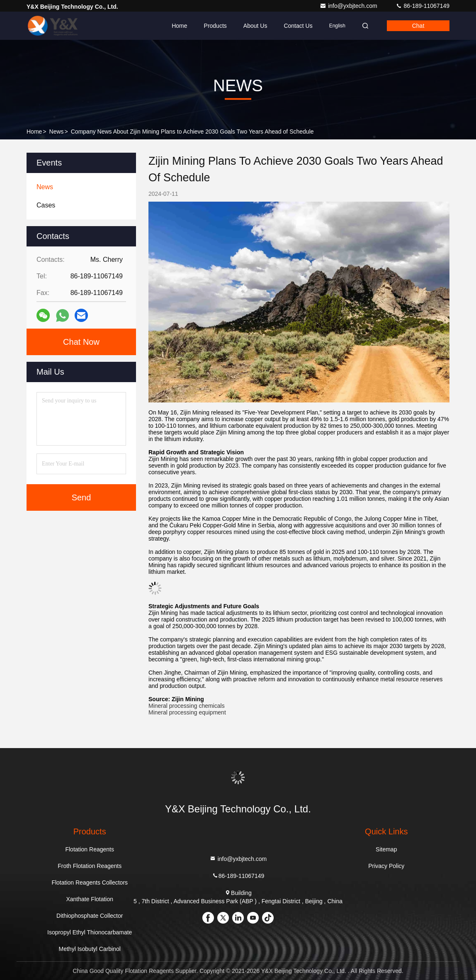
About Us (255, 26)
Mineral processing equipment (187, 712)
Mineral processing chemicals (187, 706)
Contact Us (298, 26)
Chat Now (81, 342)
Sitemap (386, 849)
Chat (418, 26)
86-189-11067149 (423, 6)
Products (215, 26)
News (57, 132)
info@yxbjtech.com (349, 6)
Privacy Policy (386, 866)
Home (179, 26)
